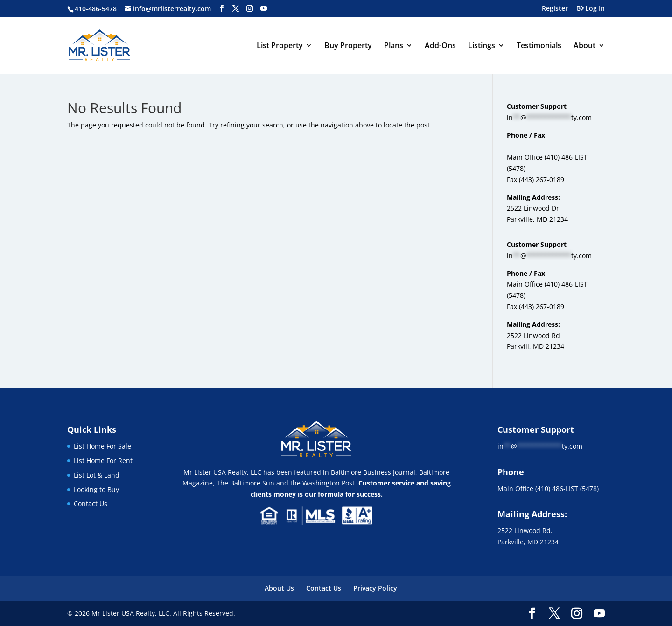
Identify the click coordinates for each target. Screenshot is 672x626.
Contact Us (91, 503)
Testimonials (539, 46)
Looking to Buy (96, 489)
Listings (482, 46)
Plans (394, 46)
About (584, 46)
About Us (279, 588)
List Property (280, 46)
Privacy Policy (375, 588)
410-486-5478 (96, 9)
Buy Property (348, 46)
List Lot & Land (97, 475)
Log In (595, 9)
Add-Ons (440, 46)
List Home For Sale (102, 446)
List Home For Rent (103, 461)
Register (555, 9)
